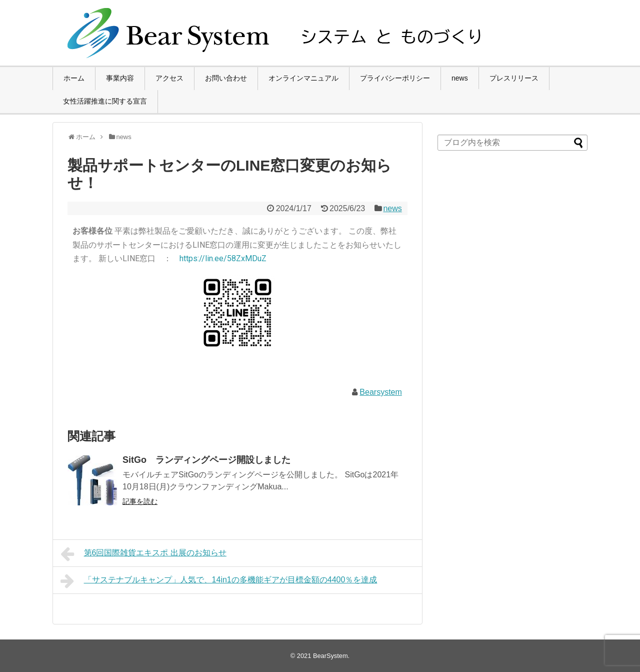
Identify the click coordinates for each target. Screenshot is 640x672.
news (460, 78)
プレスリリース (514, 78)
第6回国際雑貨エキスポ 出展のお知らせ (143, 554)
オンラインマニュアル (303, 78)
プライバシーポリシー (395, 78)
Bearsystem (380, 392)
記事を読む (140, 501)
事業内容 (120, 78)
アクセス (169, 78)
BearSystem (330, 656)
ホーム (74, 78)
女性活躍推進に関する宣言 (105, 101)
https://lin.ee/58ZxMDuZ (223, 258)
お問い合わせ (226, 78)
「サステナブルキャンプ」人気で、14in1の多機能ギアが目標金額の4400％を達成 (219, 581)
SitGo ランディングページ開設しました (206, 460)
